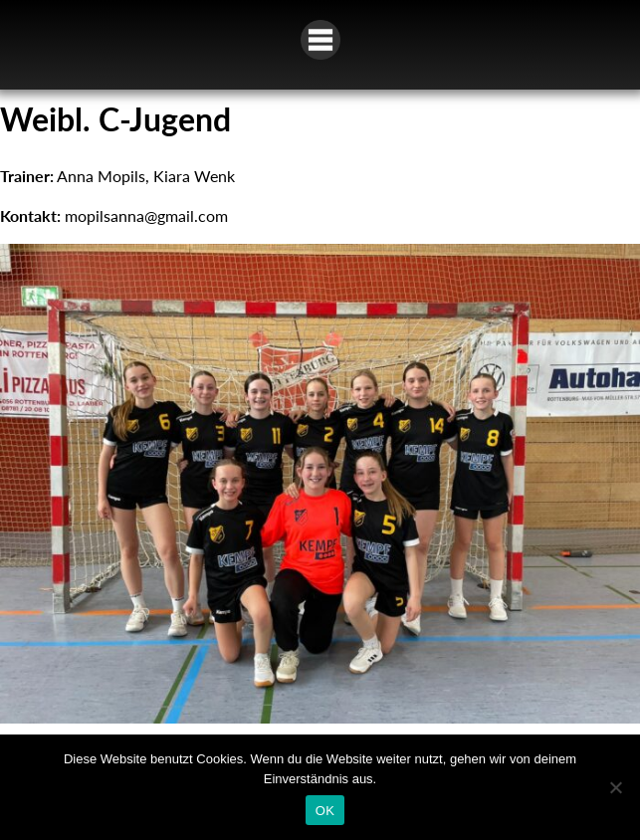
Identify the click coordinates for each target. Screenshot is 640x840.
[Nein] (615, 787)
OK (325, 811)
